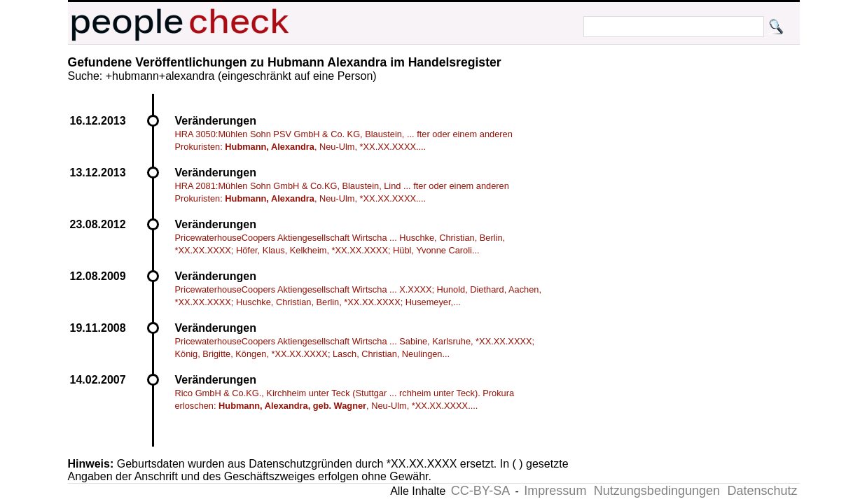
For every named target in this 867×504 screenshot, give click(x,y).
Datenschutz (762, 491)
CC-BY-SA (480, 491)
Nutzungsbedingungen (657, 491)
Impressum (555, 491)
